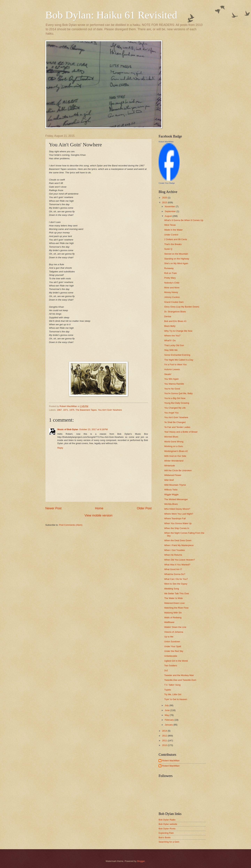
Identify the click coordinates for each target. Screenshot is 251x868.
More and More (172, 288)
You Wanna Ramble (174, 384)
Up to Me (169, 637)
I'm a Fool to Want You (175, 364)
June (168, 710)
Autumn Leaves (172, 369)
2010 (165, 745)
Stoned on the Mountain (176, 254)
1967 (59, 410)
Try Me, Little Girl (173, 694)
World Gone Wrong (174, 442)
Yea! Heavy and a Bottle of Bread (181, 432)
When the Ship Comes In (177, 528)
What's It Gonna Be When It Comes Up (184, 220)
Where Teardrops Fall (175, 518)
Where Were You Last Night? (179, 514)
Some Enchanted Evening (177, 355)
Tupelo (168, 690)
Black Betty (170, 326)
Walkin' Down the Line (175, 627)
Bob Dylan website (168, 824)
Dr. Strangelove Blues (175, 312)
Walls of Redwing (173, 618)
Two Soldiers (171, 666)
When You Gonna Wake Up (178, 523)
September (171, 211)
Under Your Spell (173, 646)
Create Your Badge (167, 183)
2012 (165, 736)
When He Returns (173, 555)
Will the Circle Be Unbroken (178, 470)
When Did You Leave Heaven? (179, 560)
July (167, 705)
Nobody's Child (172, 283)
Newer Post (53, 508)
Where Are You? (172, 336)
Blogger (141, 861)
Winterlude (170, 466)
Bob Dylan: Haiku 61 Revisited (111, 15)
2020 (165, 198)
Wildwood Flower (173, 475)
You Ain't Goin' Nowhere (110, 410)
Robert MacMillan (166, 142)
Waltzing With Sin (173, 613)
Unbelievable (171, 656)
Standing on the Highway (177, 259)
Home (99, 508)
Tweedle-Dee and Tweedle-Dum (180, 680)
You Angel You (171, 413)
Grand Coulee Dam (174, 302)
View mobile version (98, 515)
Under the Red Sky (174, 651)
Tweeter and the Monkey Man (179, 675)
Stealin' (168, 374)
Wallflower (169, 622)
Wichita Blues (171, 504)
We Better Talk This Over (177, 593)
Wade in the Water (173, 230)
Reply (60, 448)
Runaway (169, 268)
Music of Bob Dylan (68, 429)
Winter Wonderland (174, 461)
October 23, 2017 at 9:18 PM (93, 429)
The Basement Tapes (86, 410)
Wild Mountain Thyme (175, 485)
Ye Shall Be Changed (175, 422)
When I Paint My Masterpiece (179, 545)
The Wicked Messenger (176, 499)
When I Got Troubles (174, 550)
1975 (72, 410)
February (170, 720)
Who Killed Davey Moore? (177, 509)
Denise (168, 316)
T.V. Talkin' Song (172, 685)
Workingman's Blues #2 (176, 451)
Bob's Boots (165, 837)
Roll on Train (170, 273)
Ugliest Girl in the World (176, 661)
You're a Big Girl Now (175, 398)
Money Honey (171, 292)
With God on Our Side (175, 456)
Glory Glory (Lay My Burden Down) (182, 307)
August (169, 216)
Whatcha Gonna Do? (175, 574)
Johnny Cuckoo (172, 297)
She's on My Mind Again (176, 263)
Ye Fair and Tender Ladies (177, 427)
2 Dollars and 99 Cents (176, 239)
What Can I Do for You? (176, 579)
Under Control (171, 235)
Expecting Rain (166, 833)
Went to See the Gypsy (176, 584)
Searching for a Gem (169, 842)
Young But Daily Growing (177, 403)
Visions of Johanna (174, 632)
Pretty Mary (170, 278)
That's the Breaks (173, 244)
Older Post (144, 508)
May (167, 715)
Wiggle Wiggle (171, 494)
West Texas (170, 225)
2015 (165, 202)
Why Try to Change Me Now (178, 331)
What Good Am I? (173, 569)
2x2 (166, 670)
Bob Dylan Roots (167, 829)
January (169, 725)
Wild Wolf (169, 480)
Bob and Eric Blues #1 (175, 321)
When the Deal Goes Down (178, 540)
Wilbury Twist (171, 490)
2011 (165, 741)
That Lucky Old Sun (174, 345)
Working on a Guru (174, 446)
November (170, 206)
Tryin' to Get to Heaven (176, 699)
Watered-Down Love (174, 603)
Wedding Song (172, 589)
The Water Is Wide (173, 598)
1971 (66, 410)
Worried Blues (171, 437)
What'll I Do (170, 340)
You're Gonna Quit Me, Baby (178, 393)
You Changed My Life (175, 408)
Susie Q (168, 249)
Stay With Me (171, 350)
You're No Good (172, 389)
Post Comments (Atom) (71, 525)
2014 (165, 731)
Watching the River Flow (176, 608)
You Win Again (171, 379)
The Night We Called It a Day (179, 360)
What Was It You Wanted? (177, 565)
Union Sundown (172, 642)
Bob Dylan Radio (167, 820)
